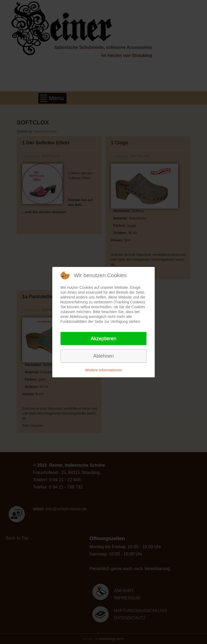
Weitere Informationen (103, 370)
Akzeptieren (103, 338)
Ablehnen (103, 356)
